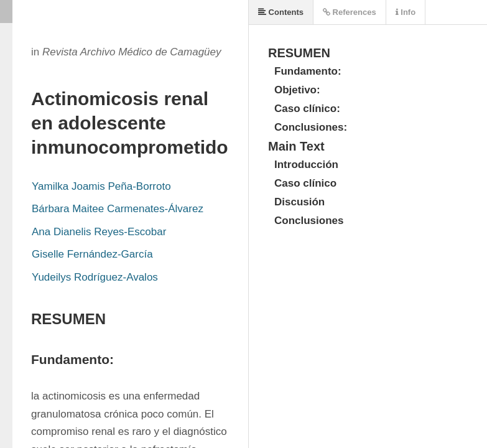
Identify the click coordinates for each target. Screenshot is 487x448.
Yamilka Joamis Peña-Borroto (101, 186)
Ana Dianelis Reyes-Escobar (99, 232)
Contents (281, 12)
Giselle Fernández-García (92, 254)
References (350, 12)
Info (406, 12)
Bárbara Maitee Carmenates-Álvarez (118, 209)
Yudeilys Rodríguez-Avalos (95, 277)
